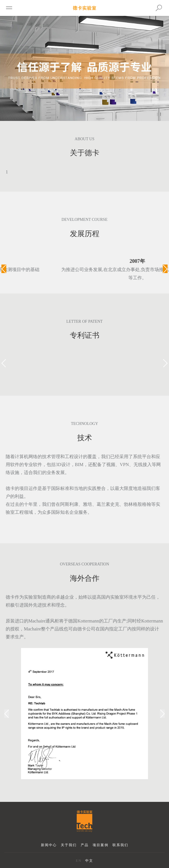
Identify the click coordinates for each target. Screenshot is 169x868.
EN (79, 861)
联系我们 (120, 845)
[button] (4, 269)
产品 (85, 845)
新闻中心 (49, 845)
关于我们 (69, 845)
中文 (89, 861)
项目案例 (101, 845)
